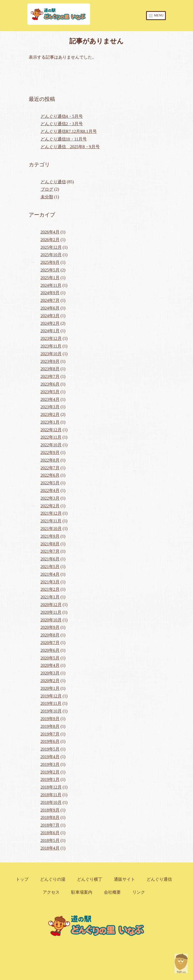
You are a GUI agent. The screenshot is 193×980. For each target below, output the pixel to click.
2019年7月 (50, 734)
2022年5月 (50, 483)
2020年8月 (50, 635)
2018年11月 (51, 795)
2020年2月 (50, 681)
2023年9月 (50, 361)
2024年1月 (50, 331)
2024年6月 (50, 308)
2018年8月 (50, 817)
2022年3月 (50, 498)
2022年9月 (50, 453)
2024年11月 (51, 285)
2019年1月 (50, 779)
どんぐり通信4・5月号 (62, 116)
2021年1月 (50, 597)
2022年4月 (50, 491)
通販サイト (124, 879)
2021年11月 (51, 521)
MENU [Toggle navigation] (156, 16)
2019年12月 (51, 696)
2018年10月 (51, 802)
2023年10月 (51, 354)
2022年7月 (50, 468)
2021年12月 (51, 513)
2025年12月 (51, 247)
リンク (139, 892)
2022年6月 (50, 475)
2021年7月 (50, 551)
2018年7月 (50, 825)
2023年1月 (50, 422)
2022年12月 (51, 430)
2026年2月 (50, 240)
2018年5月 (50, 840)
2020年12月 (51, 605)
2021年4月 (50, 574)
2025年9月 (50, 262)
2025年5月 (50, 270)
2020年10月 (51, 620)
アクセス (51, 892)
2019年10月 (51, 711)
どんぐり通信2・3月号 (62, 124)
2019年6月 (50, 741)
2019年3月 (50, 764)
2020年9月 (50, 627)
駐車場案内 (82, 892)
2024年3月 (50, 316)
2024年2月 (50, 323)
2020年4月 (50, 665)
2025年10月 (51, 255)
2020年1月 (50, 688)
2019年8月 (50, 726)
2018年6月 (50, 833)
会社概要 (112, 892)
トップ (22, 879)
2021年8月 (50, 544)
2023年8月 (50, 369)
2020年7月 (50, 643)
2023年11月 (51, 346)
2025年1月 (50, 278)
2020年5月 (50, 658)
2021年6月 (50, 559)
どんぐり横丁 (90, 879)
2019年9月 (50, 719)
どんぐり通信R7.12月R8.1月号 (69, 131)
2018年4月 (50, 848)
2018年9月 (50, 810)
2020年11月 (51, 612)
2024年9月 (50, 293)
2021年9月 (50, 536)
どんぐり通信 (53, 182)
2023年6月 (50, 384)
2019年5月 (50, 749)
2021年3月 (50, 582)
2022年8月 (50, 460)
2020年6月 (50, 650)
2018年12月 (51, 787)
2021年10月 (51, 529)
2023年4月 (50, 399)
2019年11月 (51, 703)
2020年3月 (50, 673)
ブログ (47, 189)
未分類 (47, 197)
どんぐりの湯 (53, 879)
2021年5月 (50, 567)
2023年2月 (50, 414)
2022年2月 (50, 506)
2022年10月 (51, 445)
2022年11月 (51, 437)
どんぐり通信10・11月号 (64, 139)
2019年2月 (50, 772)
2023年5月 (50, 392)
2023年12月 (51, 338)
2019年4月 (50, 757)
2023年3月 (50, 407)
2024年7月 (50, 300)
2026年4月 (50, 232)
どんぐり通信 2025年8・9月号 (70, 147)
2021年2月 (50, 589)
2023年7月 (50, 376)
